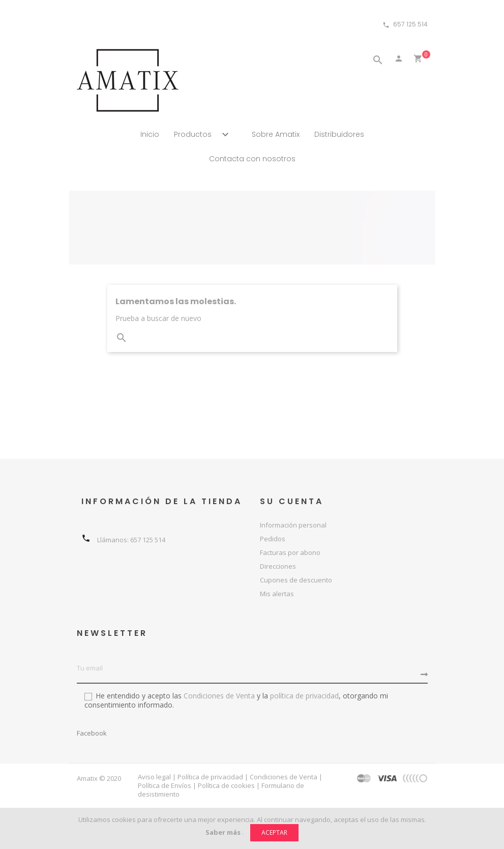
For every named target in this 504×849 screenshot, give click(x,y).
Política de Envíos (165, 785)
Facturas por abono (290, 552)
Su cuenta (292, 501)
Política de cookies (226, 785)
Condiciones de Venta (218, 696)
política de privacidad (304, 696)
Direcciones (278, 566)
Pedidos (273, 539)
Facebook (92, 733)
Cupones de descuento (296, 580)
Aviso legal (154, 777)
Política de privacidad (210, 777)
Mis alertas (277, 594)
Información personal (293, 525)
